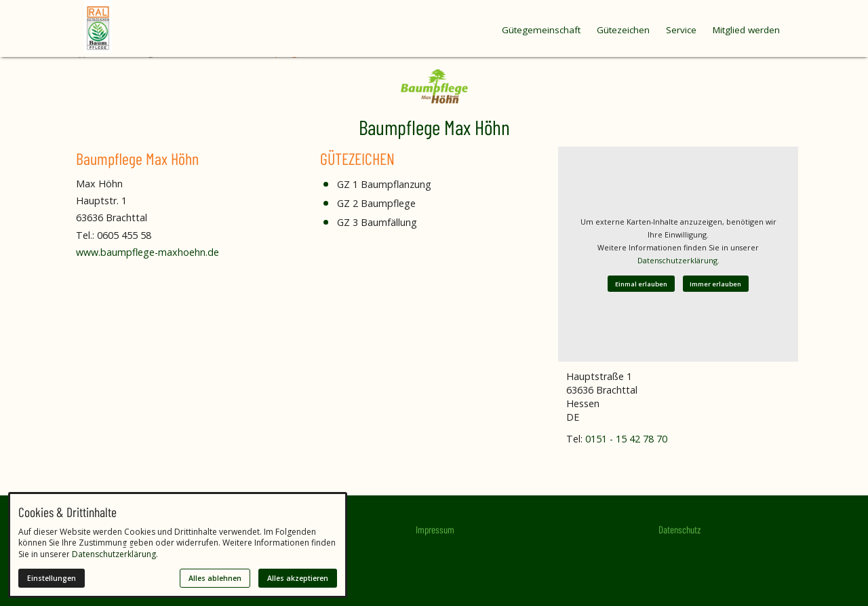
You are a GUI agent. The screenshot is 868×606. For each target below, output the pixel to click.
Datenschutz (679, 529)
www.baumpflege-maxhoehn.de (147, 252)
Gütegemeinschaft (541, 30)
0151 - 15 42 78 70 (626, 439)
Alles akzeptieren (298, 578)
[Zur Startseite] (125, 26)
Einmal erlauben (641, 284)
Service (681, 30)
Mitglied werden (746, 30)
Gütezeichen (623, 30)
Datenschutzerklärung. (678, 260)
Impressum (435, 529)
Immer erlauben (715, 284)
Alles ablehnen (215, 578)
